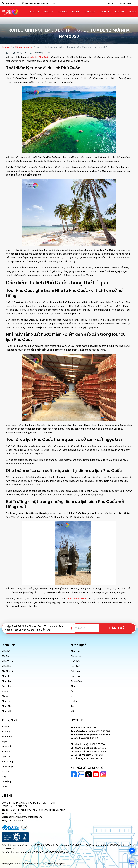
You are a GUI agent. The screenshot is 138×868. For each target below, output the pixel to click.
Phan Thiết (7, 767)
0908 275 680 (88, 744)
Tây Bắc (6, 656)
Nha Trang (7, 762)
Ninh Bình (7, 737)
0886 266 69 (87, 758)
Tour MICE (63, 12)
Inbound (76, 12)
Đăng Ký (120, 628)
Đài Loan (75, 671)
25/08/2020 (20, 53)
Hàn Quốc (76, 666)
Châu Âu (6, 681)
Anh (73, 706)
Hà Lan (74, 701)
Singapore (76, 656)
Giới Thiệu (120, 12)
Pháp (73, 686)
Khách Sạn (90, 12)
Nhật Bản (75, 661)
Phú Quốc (7, 747)
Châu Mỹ (6, 711)
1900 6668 (13, 820)
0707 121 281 (87, 755)
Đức (73, 691)
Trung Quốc (77, 681)
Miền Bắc (6, 651)
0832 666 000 (83, 728)
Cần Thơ (6, 757)
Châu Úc (6, 701)
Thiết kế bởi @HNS (56, 864)
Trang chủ (34, 12)
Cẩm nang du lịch (24, 47)
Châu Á (5, 676)
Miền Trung (8, 661)
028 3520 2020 (12, 813)
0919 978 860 (89, 751)
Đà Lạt (5, 787)
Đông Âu (6, 686)
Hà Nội (5, 727)
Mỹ (72, 711)
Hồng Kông (76, 676)
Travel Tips (105, 12)
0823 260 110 (84, 738)
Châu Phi (6, 706)
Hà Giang (6, 752)
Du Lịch (48, 12)
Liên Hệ (133, 12)
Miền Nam (7, 666)
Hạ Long (6, 732)
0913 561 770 (88, 748)
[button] (127, 3)
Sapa (4, 742)
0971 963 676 (90, 731)
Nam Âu (6, 691)
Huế (4, 777)
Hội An (5, 772)
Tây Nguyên (8, 671)
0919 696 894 (90, 735)
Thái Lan (75, 651)
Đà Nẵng (6, 782)
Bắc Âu (5, 696)
